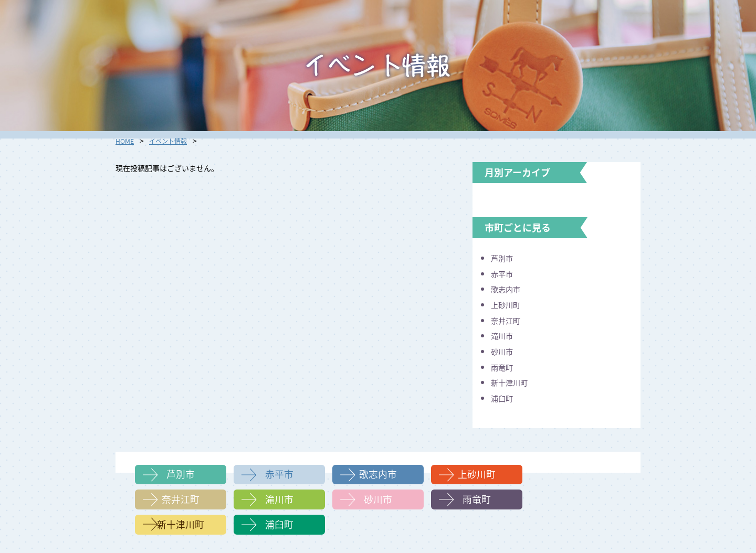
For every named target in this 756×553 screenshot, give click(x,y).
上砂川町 (508, 304)
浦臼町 (503, 397)
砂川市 (503, 351)
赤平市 (503, 273)
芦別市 (503, 258)
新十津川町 (512, 382)
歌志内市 (508, 289)
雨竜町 (503, 366)
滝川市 (503, 335)
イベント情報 (173, 141)
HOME (126, 141)
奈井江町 (508, 320)
